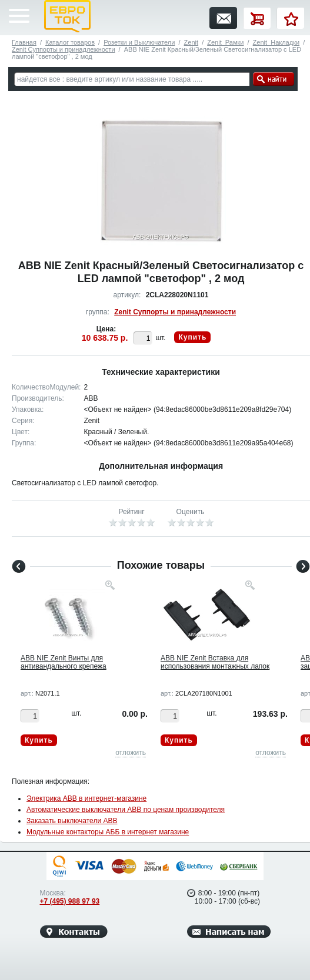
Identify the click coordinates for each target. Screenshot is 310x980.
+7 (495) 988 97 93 (70, 901)
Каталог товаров (70, 42)
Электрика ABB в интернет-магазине (86, 798)
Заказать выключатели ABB (72, 821)
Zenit (191, 42)
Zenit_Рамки (225, 42)
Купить (192, 337)
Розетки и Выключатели (139, 42)
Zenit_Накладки (276, 42)
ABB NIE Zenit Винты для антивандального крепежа (64, 662)
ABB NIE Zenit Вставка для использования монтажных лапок (215, 662)
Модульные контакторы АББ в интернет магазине (108, 832)
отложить (131, 753)
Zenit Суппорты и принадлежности (64, 49)
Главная (24, 42)
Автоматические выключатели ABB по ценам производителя (126, 810)
